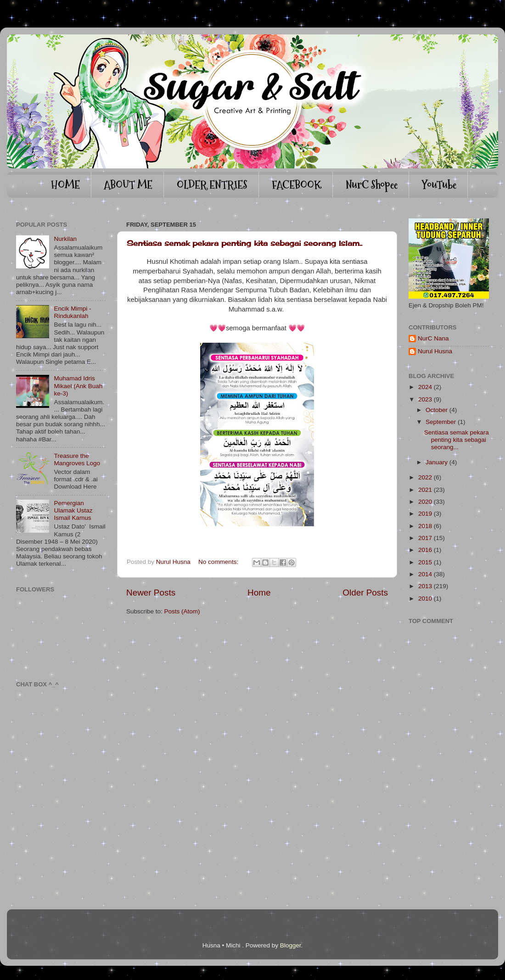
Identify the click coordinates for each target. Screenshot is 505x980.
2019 (425, 514)
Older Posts (365, 593)
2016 (425, 550)
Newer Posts (151, 593)
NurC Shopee (372, 185)
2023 (425, 399)
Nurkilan (65, 239)
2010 (425, 599)
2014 (425, 574)
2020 (425, 502)
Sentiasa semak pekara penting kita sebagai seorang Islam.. (244, 243)
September (441, 422)
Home (259, 593)
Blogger (291, 945)
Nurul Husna (435, 351)
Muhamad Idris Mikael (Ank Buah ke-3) (78, 386)
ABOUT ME (128, 185)
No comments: (219, 562)
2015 (425, 562)
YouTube (439, 185)
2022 (425, 477)
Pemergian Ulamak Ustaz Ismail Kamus (73, 510)
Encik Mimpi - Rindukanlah (72, 312)
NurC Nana (433, 338)
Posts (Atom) (182, 611)
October (437, 410)
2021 (425, 490)
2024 (425, 387)
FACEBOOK (297, 185)
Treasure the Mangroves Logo (77, 459)
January (437, 462)
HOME (65, 185)
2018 (425, 526)
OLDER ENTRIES (212, 185)
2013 (425, 586)
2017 (425, 538)
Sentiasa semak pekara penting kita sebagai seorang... (457, 440)
